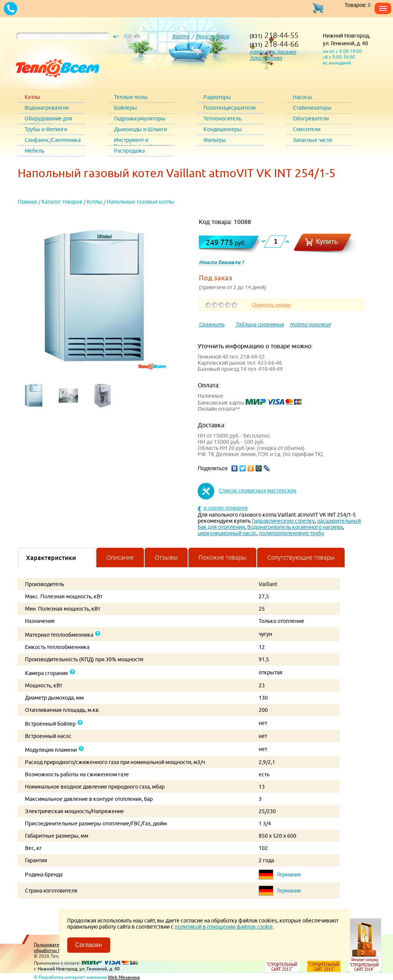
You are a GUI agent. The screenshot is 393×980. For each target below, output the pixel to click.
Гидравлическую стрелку (283, 521)
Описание (120, 557)
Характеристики (51, 558)
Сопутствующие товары (301, 557)
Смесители (307, 129)
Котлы (32, 97)
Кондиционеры (223, 129)
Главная (27, 202)
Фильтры (215, 140)
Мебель (34, 151)
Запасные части (312, 140)
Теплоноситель (222, 119)
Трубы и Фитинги (46, 129)
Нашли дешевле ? (221, 262)
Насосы (302, 97)
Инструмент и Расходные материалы (143, 141)
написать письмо (273, 52)
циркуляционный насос (227, 533)
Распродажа (129, 151)
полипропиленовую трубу (291, 533)
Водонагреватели (47, 108)
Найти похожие (310, 324)
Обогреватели (311, 119)
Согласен (89, 945)
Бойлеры (125, 108)
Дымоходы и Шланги (140, 129)
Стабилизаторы (312, 108)
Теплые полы (131, 97)
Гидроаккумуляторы (140, 119)
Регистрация (212, 36)
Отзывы (166, 557)
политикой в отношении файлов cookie (224, 927)
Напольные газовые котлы (140, 202)
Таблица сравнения (260, 324)
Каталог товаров (62, 202)
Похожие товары (222, 557)
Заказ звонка (266, 58)
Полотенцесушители (230, 108)
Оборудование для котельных (48, 120)
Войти (181, 36)
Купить (327, 241)
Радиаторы (217, 97)
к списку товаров (225, 508)
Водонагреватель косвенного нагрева (295, 527)
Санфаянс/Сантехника (53, 140)
